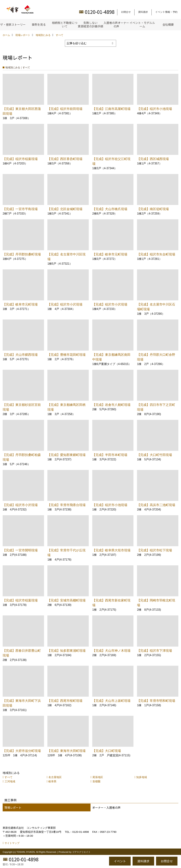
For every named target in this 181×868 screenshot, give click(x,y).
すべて (9, 777)
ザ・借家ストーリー (13, 24)
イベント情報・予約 (166, 12)
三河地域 (10, 781)
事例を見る (39, 24)
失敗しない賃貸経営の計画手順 (90, 24)
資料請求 (143, 12)
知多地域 (142, 777)
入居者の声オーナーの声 (116, 24)
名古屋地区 (55, 777)
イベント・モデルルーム (142, 24)
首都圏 (96, 781)
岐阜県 (52, 781)
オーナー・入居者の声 (106, 807)
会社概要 (168, 24)
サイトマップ (12, 843)
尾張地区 (98, 777)
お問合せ (126, 12)
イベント (120, 861)
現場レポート (13, 807)
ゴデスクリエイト (81, 852)
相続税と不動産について (65, 24)
